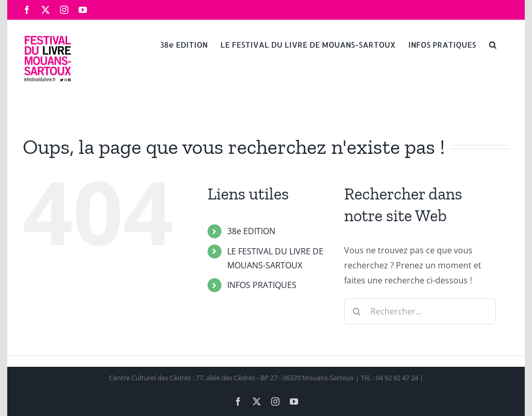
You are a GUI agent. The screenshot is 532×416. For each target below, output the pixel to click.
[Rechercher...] (420, 311)
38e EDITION (251, 231)
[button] (493, 44)
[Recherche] (357, 311)
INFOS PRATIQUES (262, 285)
